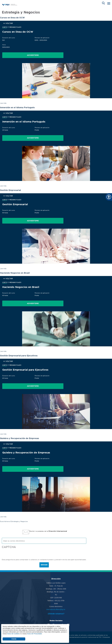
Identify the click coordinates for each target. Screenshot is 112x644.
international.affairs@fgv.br (56, 609)
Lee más (3, 103)
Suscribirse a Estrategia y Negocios (14, 521)
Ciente (14, 639)
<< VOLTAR (8, 23)
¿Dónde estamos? (56, 614)
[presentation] (19, 554)
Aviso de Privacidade (34, 634)
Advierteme (33, 55)
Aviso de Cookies (13, 634)
